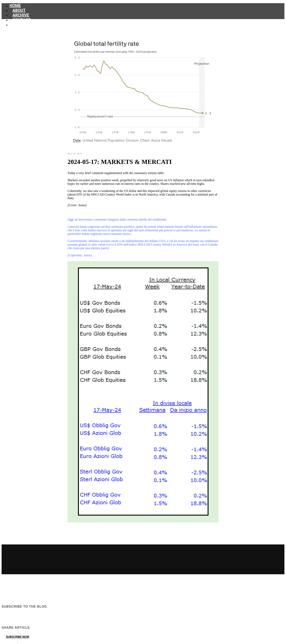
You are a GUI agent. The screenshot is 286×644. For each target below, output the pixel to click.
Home (15, 6)
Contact (22, 20)
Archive (21, 15)
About (19, 10)
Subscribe (23, 25)
